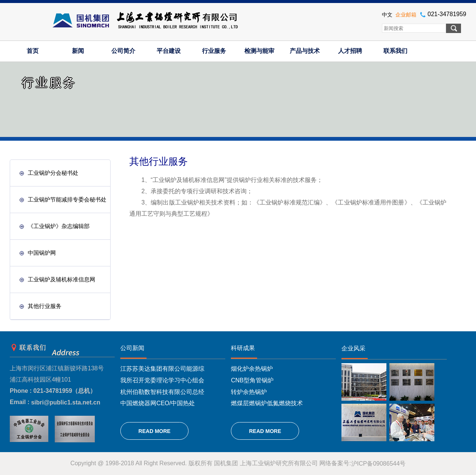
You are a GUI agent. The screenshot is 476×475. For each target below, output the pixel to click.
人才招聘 (350, 51)
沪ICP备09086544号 (379, 464)
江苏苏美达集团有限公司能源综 (162, 369)
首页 (33, 51)
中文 (387, 15)
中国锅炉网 (38, 253)
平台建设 (169, 51)
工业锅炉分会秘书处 (49, 173)
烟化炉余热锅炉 (252, 369)
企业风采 (353, 348)
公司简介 (123, 51)
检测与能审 (259, 51)
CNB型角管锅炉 (252, 380)
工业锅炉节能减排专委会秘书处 (63, 199)
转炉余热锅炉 (249, 392)
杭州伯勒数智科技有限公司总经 (162, 392)
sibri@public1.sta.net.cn (66, 402)
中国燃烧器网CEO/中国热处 (158, 403)
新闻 (78, 51)
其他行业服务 (40, 306)
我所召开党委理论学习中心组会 (162, 380)
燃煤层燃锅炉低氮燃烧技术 (267, 403)
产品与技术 (305, 51)
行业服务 (214, 51)
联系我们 (395, 51)
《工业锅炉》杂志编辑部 (55, 226)
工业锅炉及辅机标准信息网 (57, 279)
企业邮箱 (406, 15)
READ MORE (154, 431)
